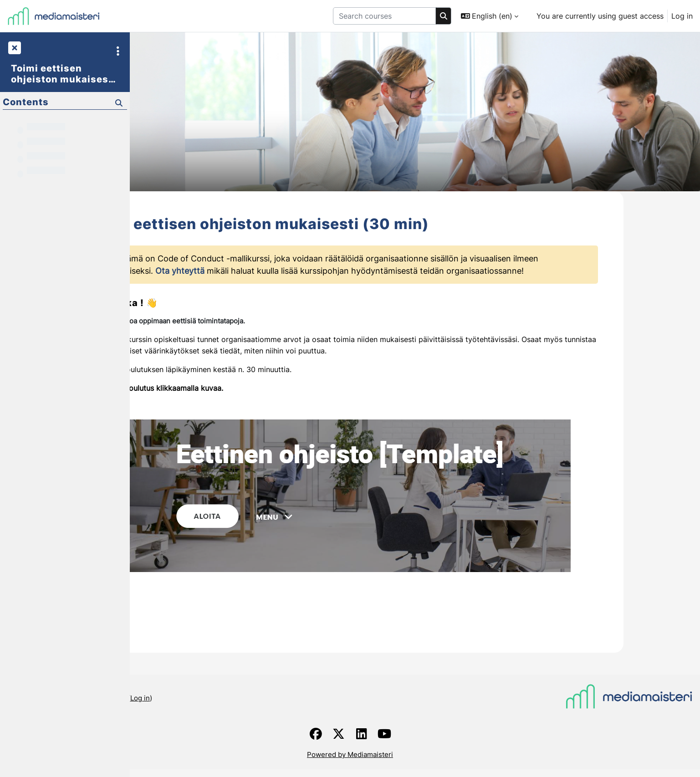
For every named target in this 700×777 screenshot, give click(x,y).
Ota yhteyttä (245, 280)
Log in (682, 16)
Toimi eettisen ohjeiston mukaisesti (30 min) (63, 74)
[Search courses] (384, 16)
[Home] (54, 16)
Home (147, 747)
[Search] (444, 16)
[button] (490, 16)
